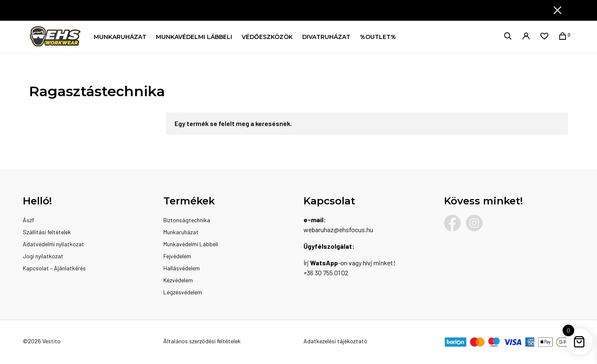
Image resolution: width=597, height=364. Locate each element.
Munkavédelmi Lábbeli (194, 37)
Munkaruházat (120, 37)
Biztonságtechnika (187, 220)
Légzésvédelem (183, 292)
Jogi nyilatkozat (43, 256)
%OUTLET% (378, 37)
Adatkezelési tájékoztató (335, 341)
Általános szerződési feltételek (202, 341)
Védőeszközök (267, 37)
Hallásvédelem (182, 268)
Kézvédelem (178, 280)
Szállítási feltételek (47, 232)
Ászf (28, 220)
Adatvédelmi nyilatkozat (53, 244)
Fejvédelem (177, 256)
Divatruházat (326, 37)
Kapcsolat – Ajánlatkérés (54, 268)
